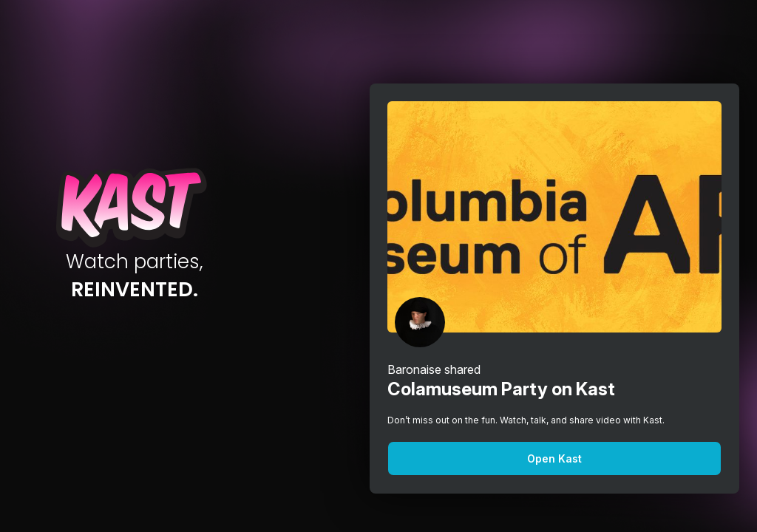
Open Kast (554, 458)
